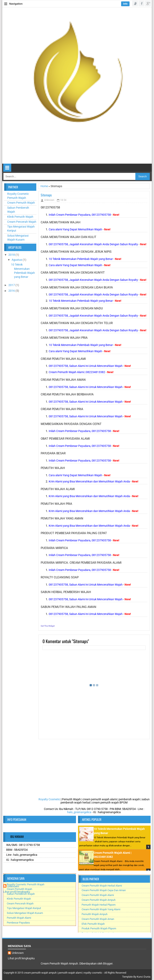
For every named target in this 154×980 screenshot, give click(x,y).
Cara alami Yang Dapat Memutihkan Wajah (75, 229)
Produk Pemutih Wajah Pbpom (99, 928)
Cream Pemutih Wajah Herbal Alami (102, 886)
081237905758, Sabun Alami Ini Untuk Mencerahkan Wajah (86, 366)
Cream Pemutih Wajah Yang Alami (101, 909)
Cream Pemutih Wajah (21, 203)
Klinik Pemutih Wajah (20, 217)
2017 (12, 285)
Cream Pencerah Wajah (22, 222)
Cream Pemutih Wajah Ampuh (99, 900)
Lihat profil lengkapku (17, 892)
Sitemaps (46, 195)
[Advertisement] (20, 356)
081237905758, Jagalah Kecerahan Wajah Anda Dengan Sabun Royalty (93, 244)
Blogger (108, 964)
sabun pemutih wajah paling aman (68, 607)
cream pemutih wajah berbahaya (67, 394)
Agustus (17, 260)
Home (45, 186)
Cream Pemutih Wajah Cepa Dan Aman (104, 890)
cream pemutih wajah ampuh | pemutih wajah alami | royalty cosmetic (63, 973)
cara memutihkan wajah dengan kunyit (73, 273)
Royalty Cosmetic (49, 799)
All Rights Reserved (115, 973)
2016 (12, 291)
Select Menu (7, 168)
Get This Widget (48, 626)
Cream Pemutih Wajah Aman (98, 919)
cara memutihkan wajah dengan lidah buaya (77, 287)
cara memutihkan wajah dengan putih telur (77, 323)
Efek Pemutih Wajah (93, 924)
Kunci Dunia (144, 977)
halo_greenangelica (79, 812)
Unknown (13, 886)
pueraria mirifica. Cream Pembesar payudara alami (81, 563)
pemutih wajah (53, 468)
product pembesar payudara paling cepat (74, 533)
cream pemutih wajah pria (62, 409)
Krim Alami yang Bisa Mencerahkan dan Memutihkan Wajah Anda (89, 481)
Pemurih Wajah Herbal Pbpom (99, 905)
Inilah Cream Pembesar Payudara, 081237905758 (80, 215)
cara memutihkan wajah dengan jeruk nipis (76, 252)
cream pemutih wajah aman (63, 380)
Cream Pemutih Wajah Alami (98, 895)
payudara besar (53, 453)
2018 (12, 255)
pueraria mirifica (54, 548)
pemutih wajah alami (58, 489)
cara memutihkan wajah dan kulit (68, 237)
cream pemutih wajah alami (63, 359)
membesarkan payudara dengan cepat (71, 424)
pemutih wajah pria (56, 504)
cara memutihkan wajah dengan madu (72, 308)
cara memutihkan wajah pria (64, 338)
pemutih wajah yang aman (62, 518)
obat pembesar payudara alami (65, 439)
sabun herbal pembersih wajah (66, 592)
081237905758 (50, 207)
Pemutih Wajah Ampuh (95, 914)
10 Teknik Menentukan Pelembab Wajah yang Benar (81, 259)
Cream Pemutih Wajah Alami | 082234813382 (77, 372)
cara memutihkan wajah (61, 222)
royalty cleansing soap (60, 577)
